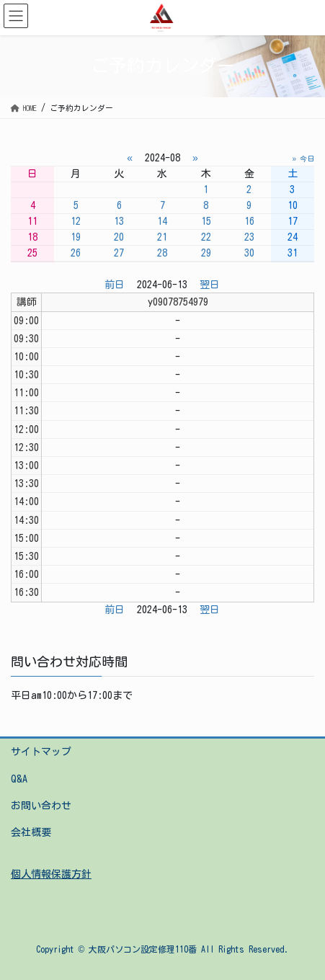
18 (32, 237)
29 (206, 253)
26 (76, 253)
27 (119, 253)
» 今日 (303, 159)
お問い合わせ (41, 806)
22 (206, 237)
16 (249, 221)
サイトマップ (41, 752)
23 (249, 237)
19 (76, 237)
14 (162, 221)
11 (32, 221)
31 (293, 253)
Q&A (19, 779)
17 (293, 221)
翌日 (210, 285)
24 (293, 237)
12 (76, 221)
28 (162, 253)
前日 (115, 285)
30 (249, 253)
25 (32, 253)
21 (162, 237)
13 (119, 221)
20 (119, 237)
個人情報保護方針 (51, 874)
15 (206, 221)
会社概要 (31, 832)
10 (293, 205)
